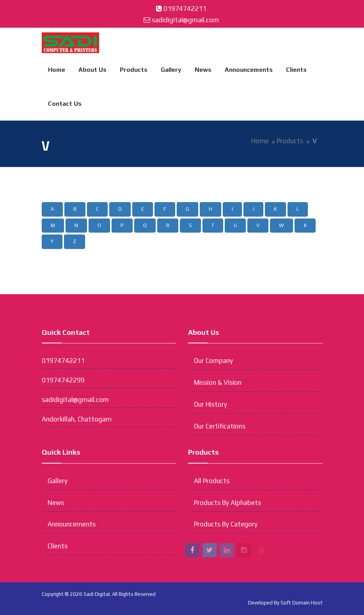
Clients (296, 70)
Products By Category (226, 524)
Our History (210, 404)
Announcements (249, 70)
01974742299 (63, 380)
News (203, 70)
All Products (212, 481)
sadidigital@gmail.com (185, 20)
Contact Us (65, 104)
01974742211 (185, 9)
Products (134, 70)
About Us (92, 70)
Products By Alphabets (227, 503)
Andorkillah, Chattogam (77, 419)
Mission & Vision (218, 382)
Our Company (213, 361)
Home (57, 70)
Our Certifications (220, 426)
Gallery (171, 70)
